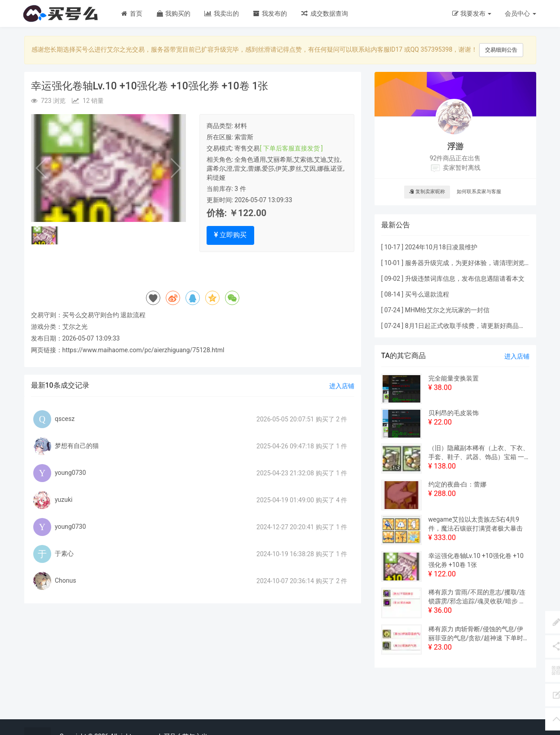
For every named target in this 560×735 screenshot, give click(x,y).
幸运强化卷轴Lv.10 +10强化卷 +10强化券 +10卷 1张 (476, 560)
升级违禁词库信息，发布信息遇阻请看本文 (465, 279)
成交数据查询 (324, 13)
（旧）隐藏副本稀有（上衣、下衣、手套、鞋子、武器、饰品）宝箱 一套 (479, 453)
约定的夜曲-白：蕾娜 (458, 484)
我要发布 (472, 13)
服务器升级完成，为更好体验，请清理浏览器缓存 (474, 263)
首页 (131, 13)
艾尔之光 (75, 327)
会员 (520, 13)
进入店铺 (342, 386)
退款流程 (133, 315)
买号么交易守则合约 (91, 315)
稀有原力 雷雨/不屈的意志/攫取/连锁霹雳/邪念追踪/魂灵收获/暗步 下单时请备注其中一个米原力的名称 (477, 597)
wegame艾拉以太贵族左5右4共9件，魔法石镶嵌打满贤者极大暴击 (476, 524)
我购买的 (173, 13)
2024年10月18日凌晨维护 (441, 247)
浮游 (455, 146)
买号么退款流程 (427, 294)
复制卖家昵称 (427, 192)
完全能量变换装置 (454, 378)
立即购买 (231, 235)
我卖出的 (221, 13)
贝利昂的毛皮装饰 (454, 413)
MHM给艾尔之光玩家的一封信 (447, 310)
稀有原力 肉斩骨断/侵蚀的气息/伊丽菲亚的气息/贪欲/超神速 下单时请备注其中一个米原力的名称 (476, 634)
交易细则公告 (501, 50)
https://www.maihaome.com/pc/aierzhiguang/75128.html (143, 350)
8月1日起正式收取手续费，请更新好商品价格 (468, 326)
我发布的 (270, 13)
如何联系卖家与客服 (479, 192)
